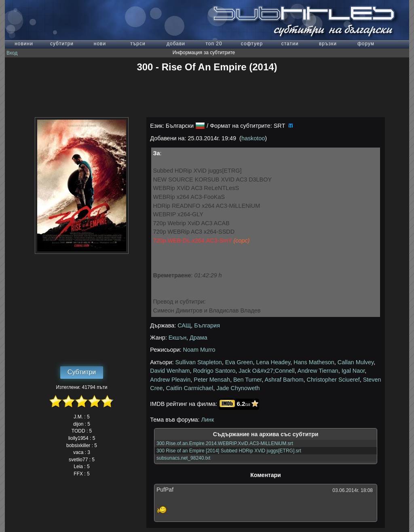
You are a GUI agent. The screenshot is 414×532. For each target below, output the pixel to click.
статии (290, 44)
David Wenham (170, 371)
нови (100, 44)
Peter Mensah (212, 380)
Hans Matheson (314, 362)
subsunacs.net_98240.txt (183, 458)
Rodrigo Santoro (214, 371)
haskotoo (253, 138)
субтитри (62, 44)
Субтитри (82, 372)
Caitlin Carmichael (190, 388)
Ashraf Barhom (284, 380)
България (207, 325)
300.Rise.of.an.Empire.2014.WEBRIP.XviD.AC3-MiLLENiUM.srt (225, 443)
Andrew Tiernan (318, 371)
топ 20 (214, 44)
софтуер (252, 44)
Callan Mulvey (356, 362)
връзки (328, 44)
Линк (208, 420)
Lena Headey (274, 362)
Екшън (177, 338)
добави (176, 44)
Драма (199, 338)
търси (138, 44)
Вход (12, 53)
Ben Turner (247, 380)
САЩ (184, 325)
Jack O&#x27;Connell (266, 371)
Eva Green (239, 362)
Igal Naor (353, 371)
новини (24, 44)
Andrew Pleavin (170, 380)
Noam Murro (199, 350)
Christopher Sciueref (333, 380)
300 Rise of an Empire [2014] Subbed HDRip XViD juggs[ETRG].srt (229, 451)
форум (366, 44)
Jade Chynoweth (238, 388)
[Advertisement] (207, 95)
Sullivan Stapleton (199, 362)
